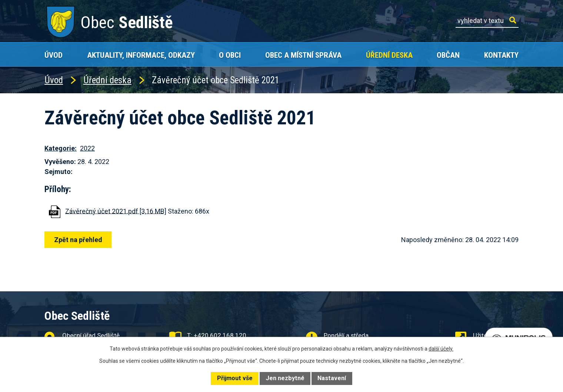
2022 (87, 148)
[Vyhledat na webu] (487, 21)
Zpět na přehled (79, 240)
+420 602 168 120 (220, 335)
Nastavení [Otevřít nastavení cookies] (332, 378)
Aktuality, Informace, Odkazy (141, 55)
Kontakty (501, 55)
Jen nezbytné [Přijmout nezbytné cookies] (285, 378)
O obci (230, 55)
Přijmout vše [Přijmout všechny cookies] (235, 378)
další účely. (441, 349)
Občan (448, 55)
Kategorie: (61, 148)
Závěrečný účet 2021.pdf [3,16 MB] (116, 211)
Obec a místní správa (303, 55)
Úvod (54, 55)
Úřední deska (389, 55)
